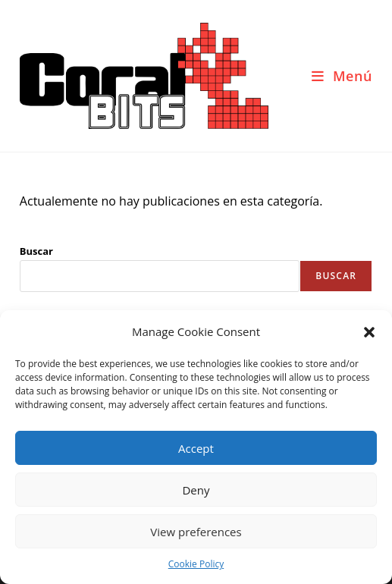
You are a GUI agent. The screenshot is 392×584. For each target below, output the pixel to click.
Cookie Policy (196, 564)
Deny (196, 490)
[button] (369, 332)
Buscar (36, 251)
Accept (196, 448)
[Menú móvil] (342, 76)
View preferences (196, 532)
